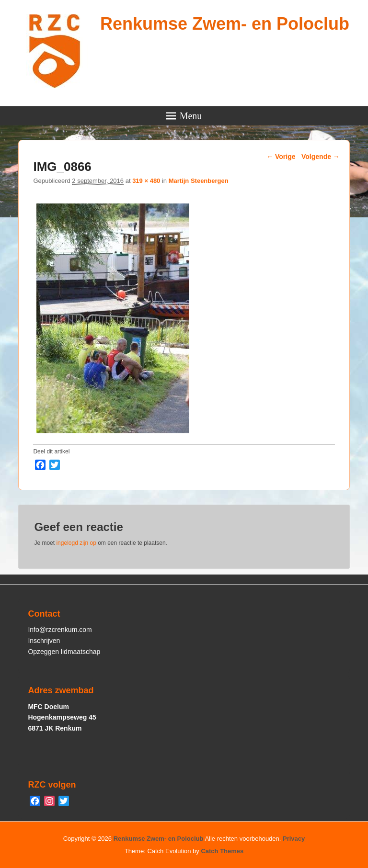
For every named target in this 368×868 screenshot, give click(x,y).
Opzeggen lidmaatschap (64, 652)
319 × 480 (146, 181)
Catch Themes (222, 851)
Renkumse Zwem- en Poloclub (225, 24)
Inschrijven (44, 641)
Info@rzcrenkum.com (60, 630)
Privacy (294, 839)
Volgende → (321, 157)
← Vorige (281, 157)
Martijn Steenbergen (199, 181)
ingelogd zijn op (76, 543)
